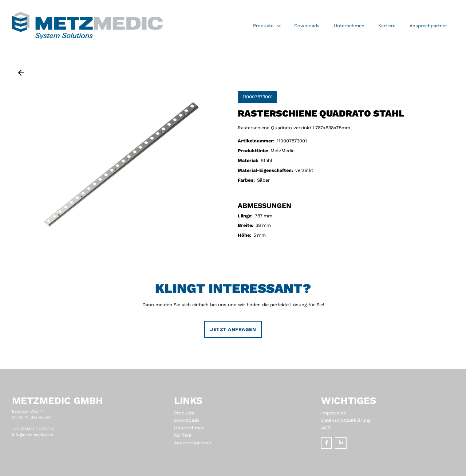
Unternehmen (189, 428)
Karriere (183, 435)
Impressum (334, 413)
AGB (326, 428)
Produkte (184, 413)
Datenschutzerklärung (346, 420)
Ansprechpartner (193, 443)
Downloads (187, 420)
